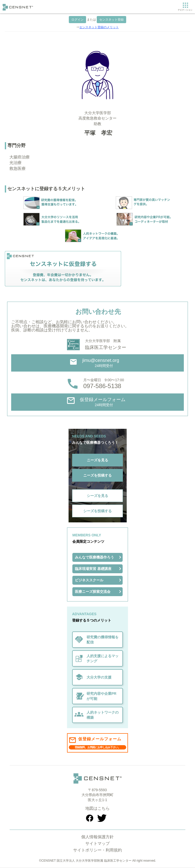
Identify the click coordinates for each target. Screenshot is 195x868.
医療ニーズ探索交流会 (93, 592)
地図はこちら (97, 808)
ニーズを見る (97, 460)
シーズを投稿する (97, 511)
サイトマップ (97, 843)
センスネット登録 (111, 20)
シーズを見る (97, 496)
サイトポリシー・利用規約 (97, 850)
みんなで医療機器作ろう (94, 557)
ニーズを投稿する (97, 475)
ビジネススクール (89, 580)
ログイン (77, 20)
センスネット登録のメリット (99, 27)
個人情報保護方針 (97, 837)
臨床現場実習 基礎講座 (93, 569)
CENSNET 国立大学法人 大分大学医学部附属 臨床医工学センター (86, 861)
